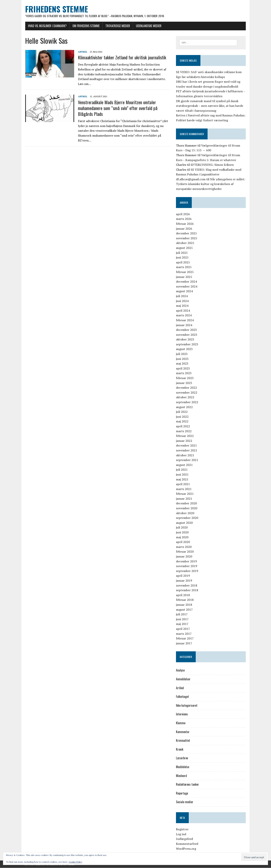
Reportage (182, 793)
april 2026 (183, 214)
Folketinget (183, 697)
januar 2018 (184, 605)
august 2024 (185, 291)
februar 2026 (185, 224)
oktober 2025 (185, 243)
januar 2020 (184, 557)
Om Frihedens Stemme (85, 26)
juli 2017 (182, 614)
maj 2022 (182, 421)
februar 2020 (185, 552)
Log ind (181, 834)
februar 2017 (185, 639)
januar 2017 (184, 643)
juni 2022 (182, 417)
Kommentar (183, 732)
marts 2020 (184, 547)
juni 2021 (182, 474)
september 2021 (187, 460)
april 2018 (183, 595)
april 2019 (183, 576)
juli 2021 (182, 470)
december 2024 (187, 282)
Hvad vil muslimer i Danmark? (47, 26)
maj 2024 (182, 306)
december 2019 (187, 561)
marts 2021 (184, 489)
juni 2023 (182, 359)
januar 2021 (184, 499)
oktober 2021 (185, 455)
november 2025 (187, 238)
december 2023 (187, 330)
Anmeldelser (183, 679)
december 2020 (187, 503)
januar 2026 (184, 229)
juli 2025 (182, 253)
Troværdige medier (117, 26)
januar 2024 (184, 325)
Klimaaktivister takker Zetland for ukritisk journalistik (121, 57)
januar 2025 (184, 277)
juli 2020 (182, 528)
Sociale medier (185, 802)
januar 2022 (184, 441)
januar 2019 (184, 580)
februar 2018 (185, 600)
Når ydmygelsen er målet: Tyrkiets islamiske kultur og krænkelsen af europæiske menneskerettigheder (211, 184)
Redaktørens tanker (188, 785)
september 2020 (187, 518)
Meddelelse (183, 767)
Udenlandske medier (148, 26)
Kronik (180, 749)
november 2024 (187, 286)
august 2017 (185, 610)
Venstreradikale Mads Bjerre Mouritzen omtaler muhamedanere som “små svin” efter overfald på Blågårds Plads (117, 108)
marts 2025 (184, 267)
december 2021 (187, 446)
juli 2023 (182, 354)
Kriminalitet (183, 741)
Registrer (182, 829)
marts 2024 (184, 315)
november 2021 (187, 450)
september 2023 (187, 344)
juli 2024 (182, 296)
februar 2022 (185, 436)
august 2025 (185, 248)
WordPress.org (186, 849)
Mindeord (182, 776)
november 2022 (187, 392)
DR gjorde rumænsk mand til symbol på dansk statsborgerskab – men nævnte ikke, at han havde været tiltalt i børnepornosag (210, 106)
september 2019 (187, 571)
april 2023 (183, 368)
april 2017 (183, 629)
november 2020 (187, 508)
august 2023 (185, 349)
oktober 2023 (185, 340)
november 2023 (187, 335)
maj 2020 (182, 537)
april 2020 (183, 542)
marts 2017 (184, 634)
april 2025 (183, 262)
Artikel (82, 52)
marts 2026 (184, 219)
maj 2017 (182, 624)
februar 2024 (185, 320)
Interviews (182, 714)
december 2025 (187, 233)
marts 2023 (184, 373)
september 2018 (187, 590)
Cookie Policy (75, 862)
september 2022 (187, 402)
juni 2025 (182, 258)
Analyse (180, 670)
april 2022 (183, 426)
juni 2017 (182, 619)
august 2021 (185, 465)
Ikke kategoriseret (187, 705)
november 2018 (187, 585)
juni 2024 (182, 301)
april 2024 (183, 310)
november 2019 (187, 566)
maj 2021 (182, 479)
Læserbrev (182, 758)
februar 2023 (185, 378)
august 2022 (185, 407)
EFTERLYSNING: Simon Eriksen (212, 165)
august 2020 (185, 523)
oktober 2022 (185, 397)
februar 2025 (185, 272)
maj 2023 (182, 364)
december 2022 (187, 388)
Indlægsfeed (185, 839)
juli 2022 (182, 412)
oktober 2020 (185, 513)
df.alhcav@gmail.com (191, 179)
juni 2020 (182, 532)
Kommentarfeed (187, 844)
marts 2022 (184, 431)
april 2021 (183, 484)
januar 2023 (184, 383)
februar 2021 (185, 494)
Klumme (181, 723)
